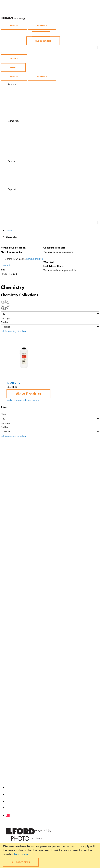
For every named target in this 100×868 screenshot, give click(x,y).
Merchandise (22, 105)
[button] (14, 400)
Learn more (21, 854)
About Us (43, 831)
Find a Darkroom (23, 182)
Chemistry (20, 97)
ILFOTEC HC (13, 383)
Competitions (22, 142)
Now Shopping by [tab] (11, 252)
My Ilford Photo (23, 150)
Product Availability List (27, 114)
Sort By (4, 322)
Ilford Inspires (22, 133)
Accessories (21, 101)
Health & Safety (23, 206)
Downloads (21, 154)
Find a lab (20, 178)
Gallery (19, 137)
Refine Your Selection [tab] (13, 248)
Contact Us (21, 197)
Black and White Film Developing (32, 109)
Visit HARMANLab (24, 165)
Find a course (22, 174)
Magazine (20, 125)
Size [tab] (3, 270)
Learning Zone (22, 129)
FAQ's (18, 193)
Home (9, 230)
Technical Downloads (26, 202)
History (38, 838)
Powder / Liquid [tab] (9, 274)
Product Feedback (24, 210)
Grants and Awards (25, 146)
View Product (28, 394)
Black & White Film (25, 88)
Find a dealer (22, 170)
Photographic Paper (25, 93)
